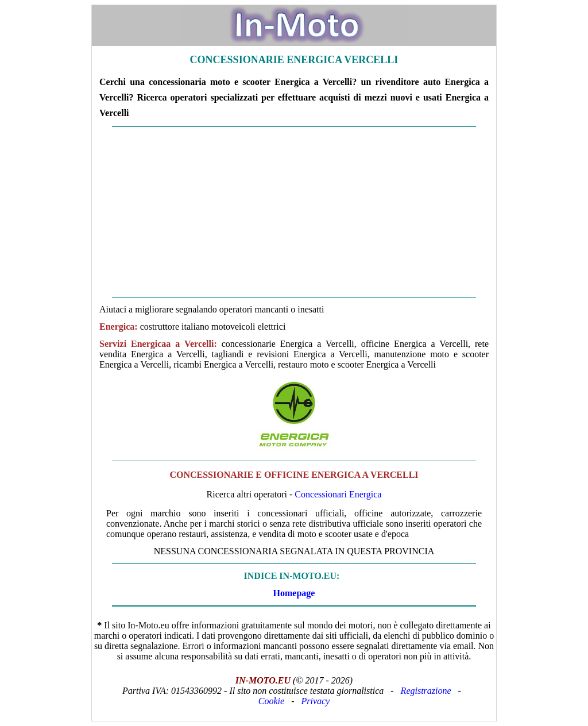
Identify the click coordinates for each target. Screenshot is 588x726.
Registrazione (426, 691)
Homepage (294, 593)
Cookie (271, 701)
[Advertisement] (294, 212)
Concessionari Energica (338, 494)
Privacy (315, 701)
